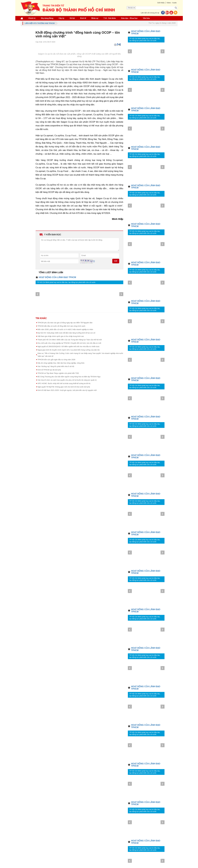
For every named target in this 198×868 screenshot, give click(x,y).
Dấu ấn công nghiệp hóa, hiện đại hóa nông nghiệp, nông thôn (61, 363)
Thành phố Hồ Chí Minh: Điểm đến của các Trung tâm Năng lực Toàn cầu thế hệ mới (70, 340)
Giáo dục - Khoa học (129, 18)
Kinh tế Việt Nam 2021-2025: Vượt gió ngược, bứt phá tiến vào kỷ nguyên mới (67, 390)
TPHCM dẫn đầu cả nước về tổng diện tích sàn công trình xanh (61, 326)
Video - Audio (171, 3)
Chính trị (32, 18)
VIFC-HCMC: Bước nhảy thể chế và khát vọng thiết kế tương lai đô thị (64, 383)
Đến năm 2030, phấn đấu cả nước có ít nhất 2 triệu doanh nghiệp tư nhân (65, 329)
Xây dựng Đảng (47, 18)
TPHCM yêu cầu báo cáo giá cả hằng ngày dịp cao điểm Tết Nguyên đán (65, 323)
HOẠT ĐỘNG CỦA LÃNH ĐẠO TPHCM (57, 277)
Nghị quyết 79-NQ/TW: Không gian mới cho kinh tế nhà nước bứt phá (64, 387)
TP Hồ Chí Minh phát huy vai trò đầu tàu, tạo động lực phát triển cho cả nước (66, 282)
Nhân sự (95, 18)
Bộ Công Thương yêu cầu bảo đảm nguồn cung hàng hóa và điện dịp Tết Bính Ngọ (69, 377)
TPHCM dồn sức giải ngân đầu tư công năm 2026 (56, 360)
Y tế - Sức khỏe (110, 18)
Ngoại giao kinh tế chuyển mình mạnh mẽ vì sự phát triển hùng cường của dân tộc (69, 350)
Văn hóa (146, 18)
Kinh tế (83, 18)
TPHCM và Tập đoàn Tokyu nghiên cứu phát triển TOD (58, 373)
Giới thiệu (161, 3)
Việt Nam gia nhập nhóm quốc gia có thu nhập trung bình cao (61, 336)
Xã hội (72, 18)
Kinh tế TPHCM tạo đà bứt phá (49, 370)
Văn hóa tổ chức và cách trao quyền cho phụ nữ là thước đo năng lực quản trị (67, 380)
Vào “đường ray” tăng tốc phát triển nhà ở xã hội (56, 366)
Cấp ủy (61, 18)
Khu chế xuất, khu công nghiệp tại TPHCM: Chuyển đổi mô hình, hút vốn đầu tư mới (69, 343)
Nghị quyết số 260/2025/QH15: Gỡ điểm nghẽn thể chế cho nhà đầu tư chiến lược (69, 346)
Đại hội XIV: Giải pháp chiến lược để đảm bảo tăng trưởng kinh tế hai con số (66, 333)
